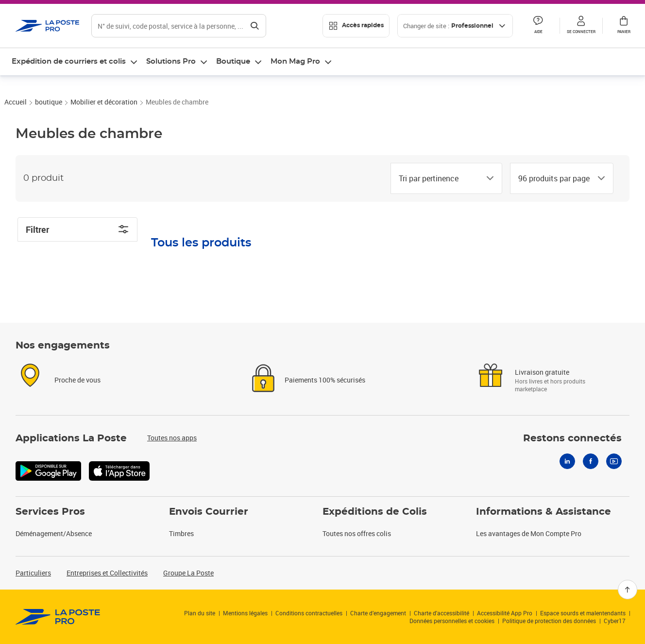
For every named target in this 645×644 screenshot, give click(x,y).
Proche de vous (77, 380)
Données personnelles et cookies (452, 621)
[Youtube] (614, 461)
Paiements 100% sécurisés (325, 380)
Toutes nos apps (172, 438)
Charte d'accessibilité (441, 613)
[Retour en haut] (628, 590)
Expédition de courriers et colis (69, 61)
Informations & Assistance (543, 512)
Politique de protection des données (549, 621)
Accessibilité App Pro (505, 613)
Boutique (233, 61)
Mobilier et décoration (104, 129)
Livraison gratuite (542, 372)
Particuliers (33, 573)
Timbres (181, 533)
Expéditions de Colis (375, 512)
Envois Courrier (209, 512)
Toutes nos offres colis (357, 533)
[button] (581, 26)
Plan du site (200, 613)
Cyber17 (615, 621)
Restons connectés (572, 438)
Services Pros (50, 512)
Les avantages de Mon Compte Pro (529, 533)
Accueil (16, 129)
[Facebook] (591, 461)
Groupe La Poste (188, 573)
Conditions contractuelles (309, 613)
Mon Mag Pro (295, 61)
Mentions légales (245, 613)
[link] (58, 617)
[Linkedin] (567, 461)
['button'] (48, 26)
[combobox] (439, 205)
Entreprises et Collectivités (107, 573)
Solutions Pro (171, 61)
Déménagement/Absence (54, 533)
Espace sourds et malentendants (583, 613)
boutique (49, 129)
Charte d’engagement (378, 613)
